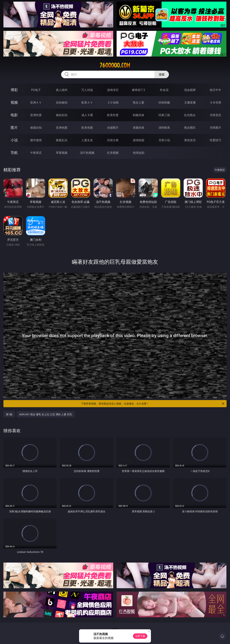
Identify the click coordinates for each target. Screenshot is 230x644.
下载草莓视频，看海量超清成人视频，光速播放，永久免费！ (153, 404)
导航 (14, 153)
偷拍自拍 (62, 115)
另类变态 (215, 115)
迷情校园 (139, 140)
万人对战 (87, 90)
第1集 (9, 414)
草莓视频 (62, 153)
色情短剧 (139, 153)
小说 (14, 140)
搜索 (162, 74)
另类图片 (215, 128)
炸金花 (164, 90)
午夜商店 (36, 153)
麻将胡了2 (138, 90)
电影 (14, 115)
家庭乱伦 (62, 140)
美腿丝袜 (139, 128)
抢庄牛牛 (215, 90)
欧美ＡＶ (87, 102)
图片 (14, 127)
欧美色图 (87, 128)
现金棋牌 (190, 90)
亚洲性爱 (36, 115)
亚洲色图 (62, 128)
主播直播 (190, 102)
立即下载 (140, 636)
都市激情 (36, 140)
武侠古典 (113, 140)
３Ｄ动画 (113, 102)
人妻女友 (87, 140)
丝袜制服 (164, 102)
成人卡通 (87, 115)
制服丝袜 (139, 115)
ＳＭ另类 (215, 102)
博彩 (14, 90)
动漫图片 (113, 128)
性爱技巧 (215, 140)
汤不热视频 (87, 153)
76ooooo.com (115, 65)
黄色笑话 (190, 140)
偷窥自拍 (36, 128)
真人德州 (62, 90)
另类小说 (164, 140)
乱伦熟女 (190, 115)
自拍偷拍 (62, 102)
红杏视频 (113, 153)
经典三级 (164, 115)
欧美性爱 (113, 115)
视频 (14, 102)
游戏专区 (113, 90)
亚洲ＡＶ (36, 102)
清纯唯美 (164, 128)
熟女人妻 (139, 102)
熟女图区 (190, 128)
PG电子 (36, 90)
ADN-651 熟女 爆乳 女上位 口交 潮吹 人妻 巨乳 (46, 414)
